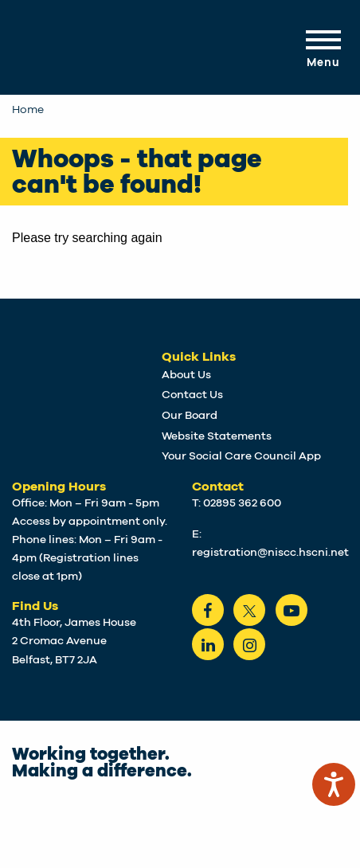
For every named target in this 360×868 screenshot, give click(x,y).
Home (28, 110)
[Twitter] (249, 610)
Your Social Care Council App (241, 456)
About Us (186, 375)
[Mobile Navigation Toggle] (322, 47)
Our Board (190, 416)
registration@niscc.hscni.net (270, 553)
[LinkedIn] (208, 644)
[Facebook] (208, 610)
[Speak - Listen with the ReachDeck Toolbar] (334, 784)
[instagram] (249, 644)
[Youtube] (292, 610)
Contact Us (192, 395)
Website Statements (217, 436)
